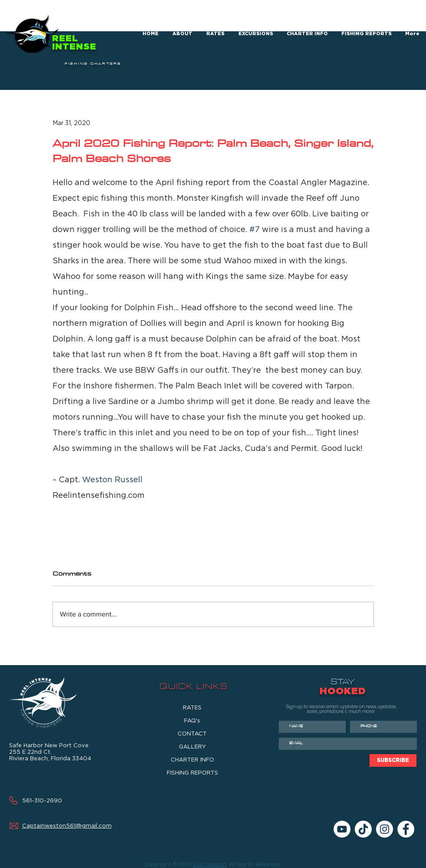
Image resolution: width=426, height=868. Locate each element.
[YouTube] (342, 829)
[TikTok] (363, 829)
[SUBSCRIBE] (393, 760)
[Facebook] (406, 829)
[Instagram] (385, 829)
